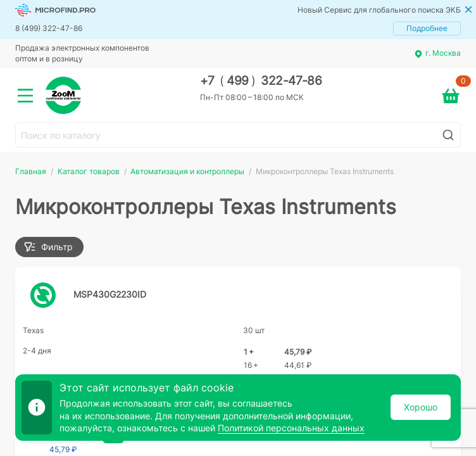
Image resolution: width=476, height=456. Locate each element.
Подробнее (427, 28)
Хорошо (421, 407)
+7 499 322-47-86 (261, 81)
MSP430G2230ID (110, 294)
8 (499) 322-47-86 (49, 28)
